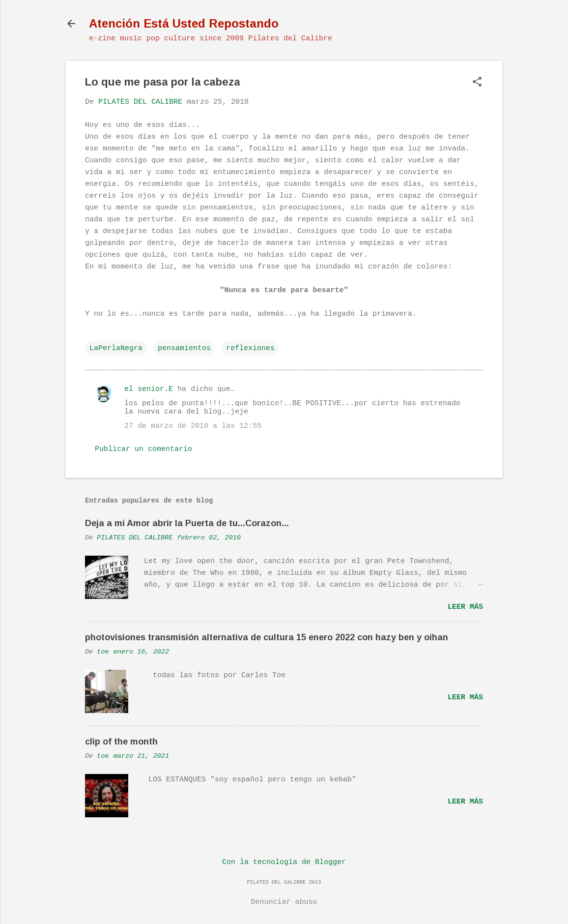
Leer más (465, 607)
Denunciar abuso (284, 902)
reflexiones (250, 348)
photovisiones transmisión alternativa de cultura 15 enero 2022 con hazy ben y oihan (267, 637)
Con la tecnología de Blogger (284, 862)
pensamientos (184, 348)
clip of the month (121, 742)
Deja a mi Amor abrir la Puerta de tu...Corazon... (187, 523)
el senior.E (149, 389)
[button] (477, 83)
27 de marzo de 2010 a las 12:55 (193, 426)
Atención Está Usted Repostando (184, 23)
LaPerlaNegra (116, 348)
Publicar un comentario (143, 449)
